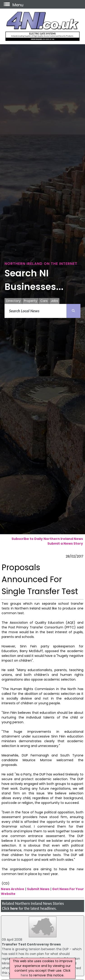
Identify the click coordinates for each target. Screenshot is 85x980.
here (14, 908)
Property (30, 301)
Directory (13, 301)
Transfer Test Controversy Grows (31, 944)
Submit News (38, 889)
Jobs (54, 301)
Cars (44, 301)
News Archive (13, 889)
